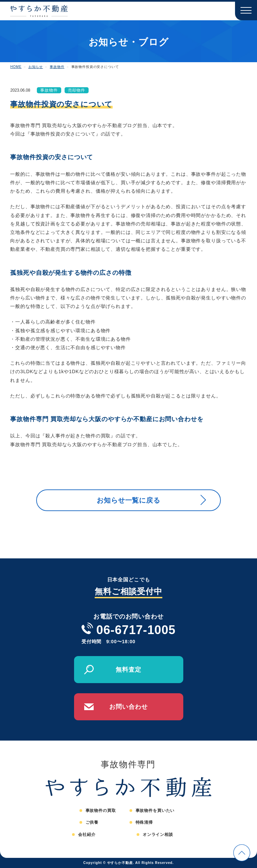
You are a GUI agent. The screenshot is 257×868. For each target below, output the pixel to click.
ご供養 (92, 822)
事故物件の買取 (101, 811)
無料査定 (128, 670)
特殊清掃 (144, 822)
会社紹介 (87, 835)
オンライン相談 (158, 835)
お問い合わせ (128, 707)
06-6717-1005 (136, 630)
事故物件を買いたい (155, 811)
